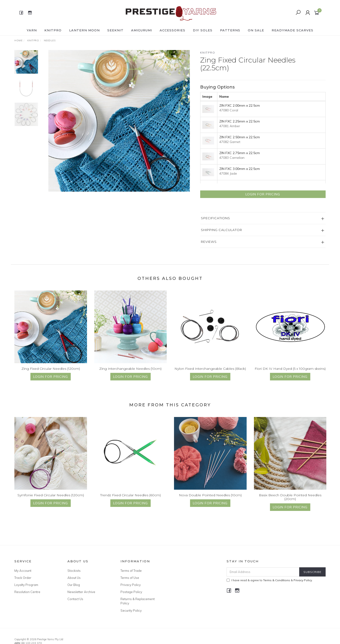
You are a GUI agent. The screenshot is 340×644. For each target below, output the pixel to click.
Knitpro (208, 53)
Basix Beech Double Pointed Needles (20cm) (290, 502)
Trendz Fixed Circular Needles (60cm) (131, 500)
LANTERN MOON (84, 30)
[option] (119, 121)
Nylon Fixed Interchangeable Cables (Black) (210, 374)
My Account (23, 571)
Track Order (23, 578)
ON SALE (256, 30)
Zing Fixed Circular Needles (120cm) (51, 374)
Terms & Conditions (277, 580)
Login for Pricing (263, 194)
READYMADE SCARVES (292, 30)
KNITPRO (53, 30)
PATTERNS (230, 30)
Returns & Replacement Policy (138, 601)
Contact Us (75, 599)
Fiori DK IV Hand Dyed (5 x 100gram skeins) (290, 374)
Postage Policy (131, 592)
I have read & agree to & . (270, 580)
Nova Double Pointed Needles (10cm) (210, 500)
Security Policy (131, 610)
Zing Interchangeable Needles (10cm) (130, 374)
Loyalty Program (26, 585)
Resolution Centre (27, 592)
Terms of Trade (131, 571)
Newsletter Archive (81, 592)
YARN (32, 30)
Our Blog (74, 585)
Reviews (209, 242)
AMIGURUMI (142, 30)
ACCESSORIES (172, 30)
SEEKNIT (115, 30)
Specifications (216, 218)
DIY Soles (203, 30)
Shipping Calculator (222, 230)
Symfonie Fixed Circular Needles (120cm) (51, 500)
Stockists (74, 571)
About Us (74, 578)
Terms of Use (130, 578)
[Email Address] (263, 572)
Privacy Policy (131, 585)
